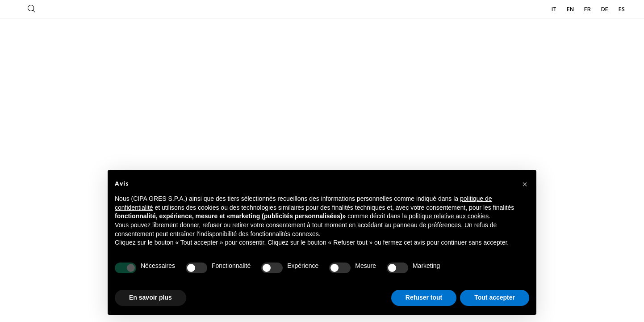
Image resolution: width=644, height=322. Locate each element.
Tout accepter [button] (495, 297)
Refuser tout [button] (424, 297)
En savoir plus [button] (151, 297)
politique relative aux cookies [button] (449, 216)
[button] (525, 184)
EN (571, 10)
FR (588, 10)
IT (555, 10)
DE (605, 10)
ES (622, 10)
